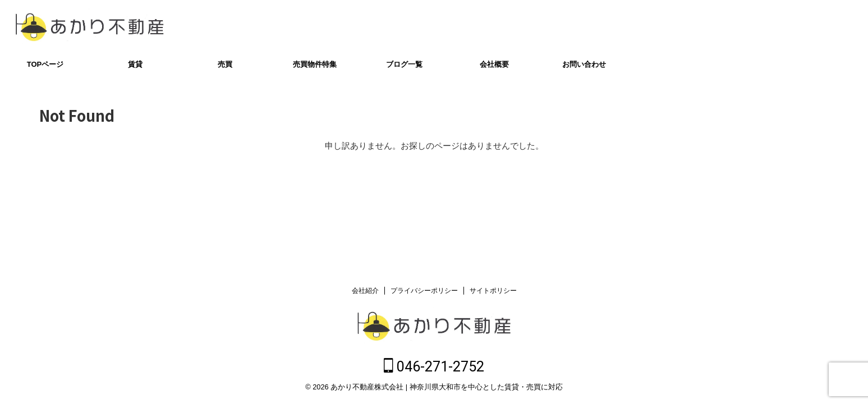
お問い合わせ (584, 64)
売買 (225, 64)
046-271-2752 (807, 27)
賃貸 (135, 64)
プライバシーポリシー (424, 293)
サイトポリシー (493, 293)
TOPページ (45, 64)
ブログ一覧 (404, 64)
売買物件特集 (315, 64)
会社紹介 (365, 293)
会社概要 (494, 64)
